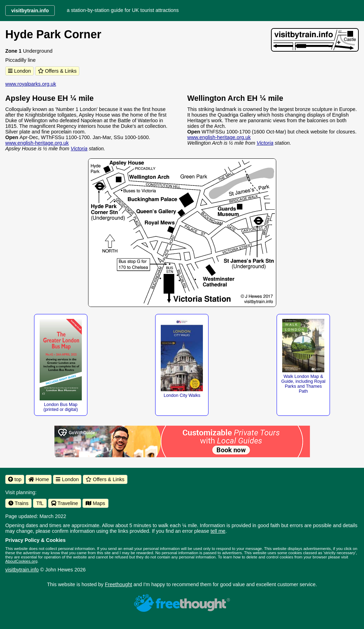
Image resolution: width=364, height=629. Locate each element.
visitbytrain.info (22, 570)
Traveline (65, 503)
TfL (40, 503)
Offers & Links (57, 71)
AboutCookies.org (21, 561)
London (19, 71)
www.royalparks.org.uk (31, 84)
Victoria (79, 149)
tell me (218, 531)
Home (39, 479)
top (15, 479)
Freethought (119, 584)
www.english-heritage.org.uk (37, 143)
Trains (18, 503)
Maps (95, 503)
